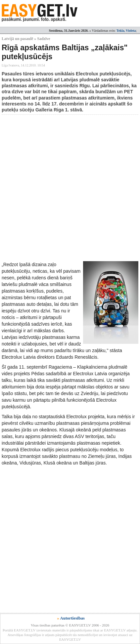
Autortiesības (72, 618)
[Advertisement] (70, 188)
